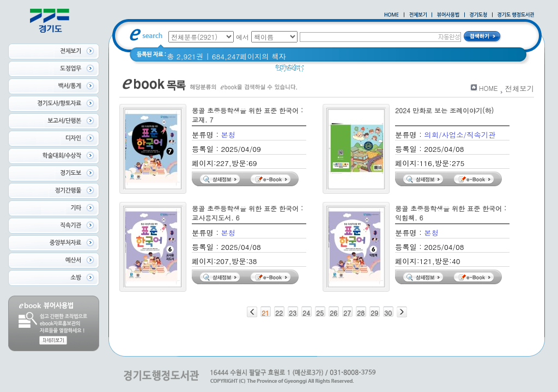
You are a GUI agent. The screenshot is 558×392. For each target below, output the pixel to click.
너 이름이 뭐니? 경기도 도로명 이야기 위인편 (408, 71)
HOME (489, 88)
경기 (318, 71)
